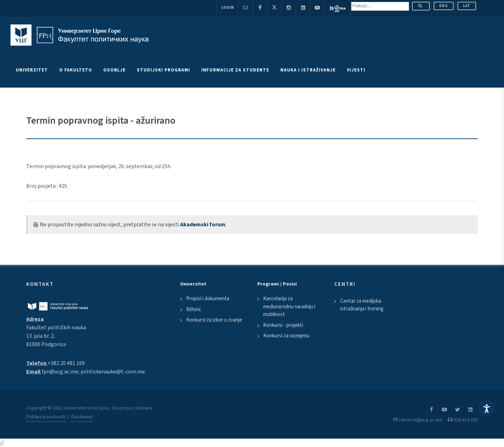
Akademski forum (203, 225)
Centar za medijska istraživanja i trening (362, 305)
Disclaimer (82, 417)
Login (227, 8)
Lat (467, 6)
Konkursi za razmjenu (286, 336)
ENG (444, 6)
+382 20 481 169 (66, 363)
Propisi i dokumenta (208, 299)
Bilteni (193, 310)
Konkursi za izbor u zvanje (214, 320)
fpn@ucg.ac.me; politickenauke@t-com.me (93, 372)
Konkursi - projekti (283, 325)
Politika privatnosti (46, 417)
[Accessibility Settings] (486, 408)
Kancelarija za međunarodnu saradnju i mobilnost (289, 307)
